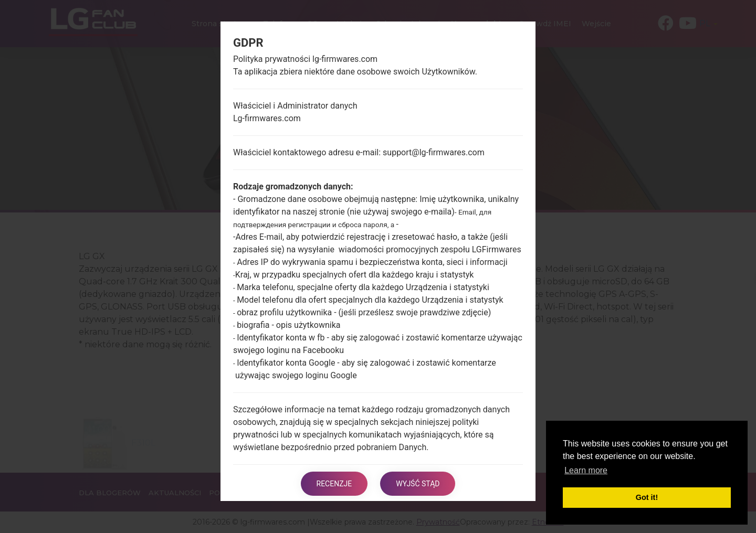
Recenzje (334, 484)
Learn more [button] (586, 470)
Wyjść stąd (418, 484)
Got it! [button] (647, 497)
